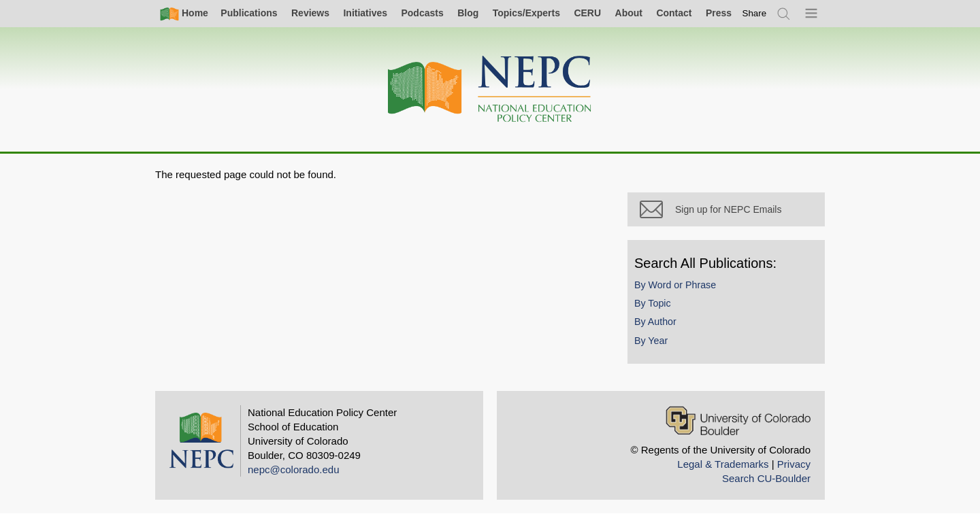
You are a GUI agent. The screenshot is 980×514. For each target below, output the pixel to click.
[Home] (490, 89)
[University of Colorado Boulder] (738, 421)
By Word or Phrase (675, 285)
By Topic (653, 303)
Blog (468, 13)
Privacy (794, 464)
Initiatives (365, 13)
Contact (674, 13)
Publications (249, 13)
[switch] (755, 13)
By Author (655, 322)
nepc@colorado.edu (294, 469)
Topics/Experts (526, 13)
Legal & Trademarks (723, 464)
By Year (651, 341)
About (629, 13)
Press (719, 13)
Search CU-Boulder (766, 478)
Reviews (310, 13)
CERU (587, 13)
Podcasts (422, 13)
